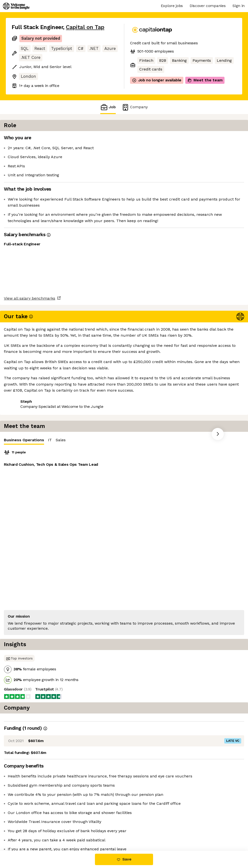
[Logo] (16, 6)
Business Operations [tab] (154, 140)
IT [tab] (180, 139)
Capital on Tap (85, 27)
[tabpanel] (189, 207)
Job (108, 107)
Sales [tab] (190, 139)
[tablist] (189, 139)
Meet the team (205, 80)
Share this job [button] (25, 335)
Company (135, 107)
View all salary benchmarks (35, 317)
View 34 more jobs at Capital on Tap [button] (79, 335)
